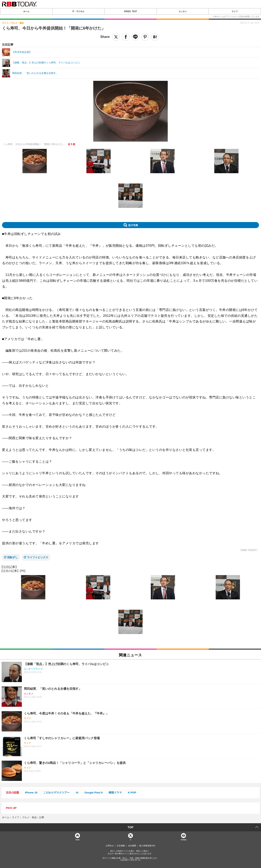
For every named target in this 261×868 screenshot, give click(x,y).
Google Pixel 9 (93, 793)
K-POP (132, 793)
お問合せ (110, 846)
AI (77, 793)
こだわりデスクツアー (56, 793)
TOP (131, 827)
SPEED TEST (130, 11)
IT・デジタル (78, 11)
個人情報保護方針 (147, 846)
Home (77, 840)
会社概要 (132, 846)
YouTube (184, 840)
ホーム (26, 11)
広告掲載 (121, 846)
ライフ (235, 11)
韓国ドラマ (115, 793)
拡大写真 (133, 225)
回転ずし (13, 557)
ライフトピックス (38, 557)
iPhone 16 (31, 793)
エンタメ (183, 11)
